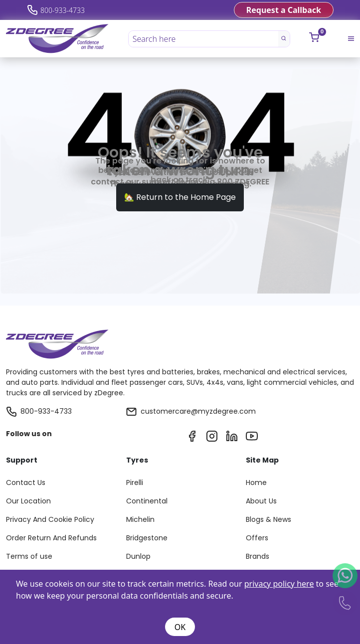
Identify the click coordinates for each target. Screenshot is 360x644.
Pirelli (135, 483)
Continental (147, 501)
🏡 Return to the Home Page (180, 197)
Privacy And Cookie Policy (50, 519)
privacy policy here (279, 584)
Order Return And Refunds (51, 538)
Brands (258, 556)
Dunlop (138, 556)
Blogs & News (269, 519)
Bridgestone (147, 538)
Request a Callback (284, 10)
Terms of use (29, 556)
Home (256, 483)
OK (180, 627)
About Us (261, 501)
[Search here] (204, 39)
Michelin (140, 519)
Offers (257, 538)
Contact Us (26, 483)
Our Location (28, 501)
